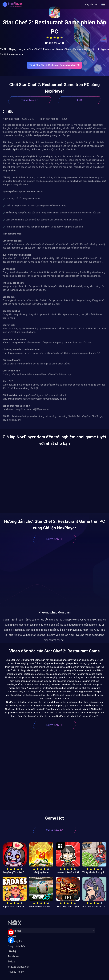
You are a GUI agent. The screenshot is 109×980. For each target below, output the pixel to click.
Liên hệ (12, 951)
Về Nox (12, 936)
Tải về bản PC (30, 100)
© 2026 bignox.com (19, 967)
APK (79, 100)
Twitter (12, 962)
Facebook (13, 956)
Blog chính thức (17, 946)
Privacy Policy (16, 972)
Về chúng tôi (15, 941)
